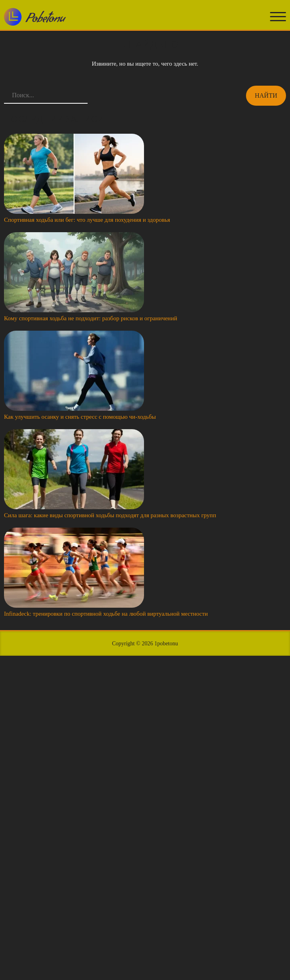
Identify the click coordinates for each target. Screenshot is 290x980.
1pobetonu (166, 644)
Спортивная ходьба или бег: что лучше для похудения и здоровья (87, 220)
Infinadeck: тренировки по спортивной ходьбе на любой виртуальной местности (106, 614)
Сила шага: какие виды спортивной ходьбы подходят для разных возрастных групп (110, 515)
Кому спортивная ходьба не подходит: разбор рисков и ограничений (91, 318)
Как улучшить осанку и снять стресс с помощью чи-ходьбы (80, 417)
